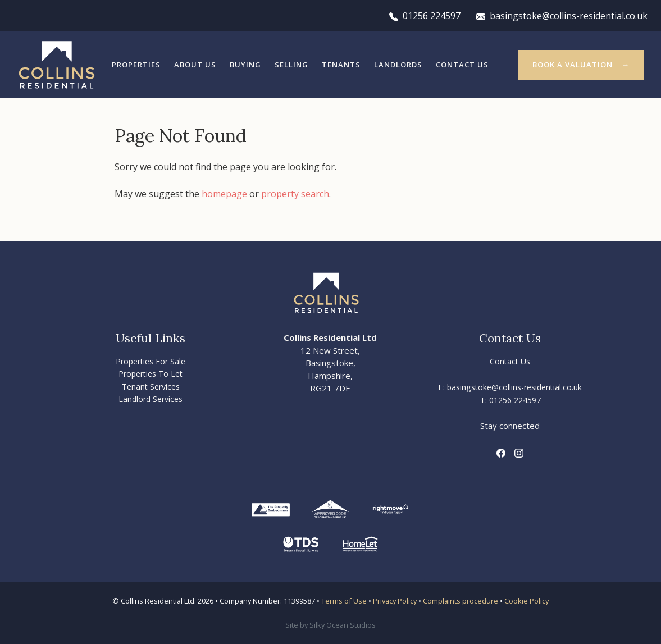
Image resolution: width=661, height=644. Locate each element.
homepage (224, 194)
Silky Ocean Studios (343, 625)
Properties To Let (151, 374)
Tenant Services (151, 387)
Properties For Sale (151, 361)
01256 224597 (425, 16)
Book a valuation (573, 65)
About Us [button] (195, 65)
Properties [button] (136, 65)
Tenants (341, 65)
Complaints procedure (461, 601)
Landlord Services (151, 399)
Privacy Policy (395, 601)
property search (295, 194)
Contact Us (462, 65)
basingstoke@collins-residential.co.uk (562, 16)
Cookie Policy (526, 601)
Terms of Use (344, 601)
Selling (291, 65)
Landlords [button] (398, 65)
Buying (245, 65)
